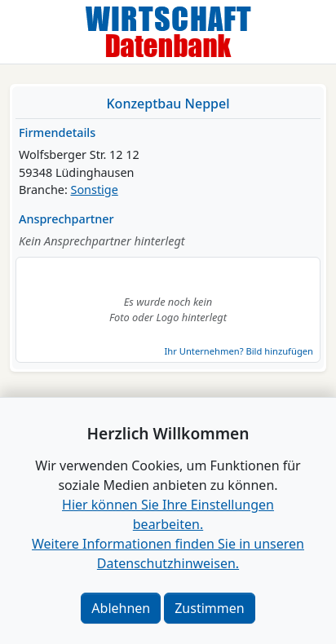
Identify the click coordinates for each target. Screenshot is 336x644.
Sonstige (95, 190)
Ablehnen (121, 608)
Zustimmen (209, 608)
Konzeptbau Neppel (168, 104)
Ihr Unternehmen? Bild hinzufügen (239, 351)
